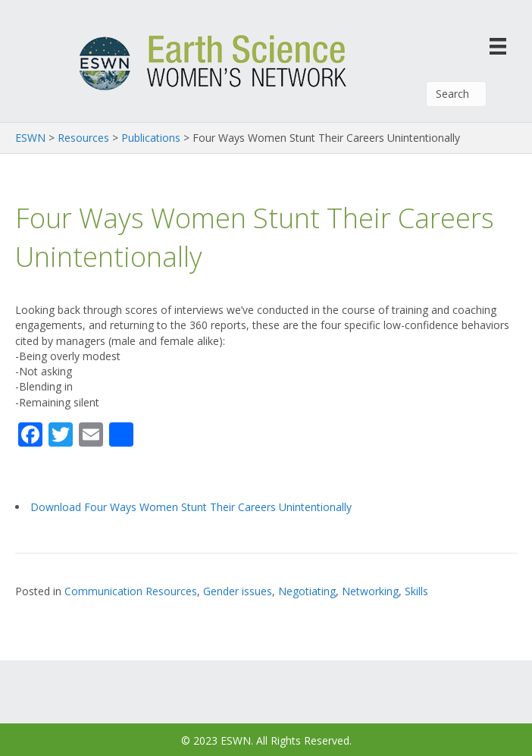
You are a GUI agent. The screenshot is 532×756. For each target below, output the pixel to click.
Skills (416, 591)
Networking (370, 591)
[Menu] (498, 46)
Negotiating (307, 591)
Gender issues (238, 591)
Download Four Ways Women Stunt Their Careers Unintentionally (191, 507)
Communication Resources (131, 591)
